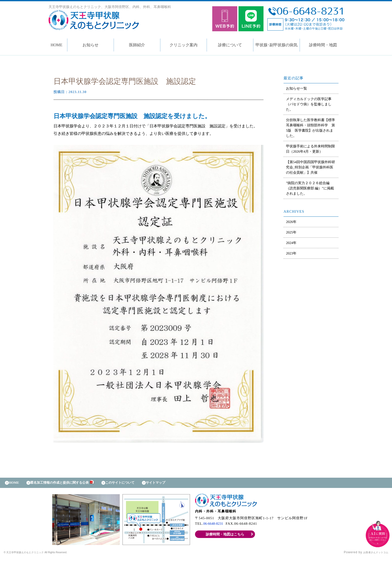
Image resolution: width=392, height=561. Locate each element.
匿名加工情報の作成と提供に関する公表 (67, 484)
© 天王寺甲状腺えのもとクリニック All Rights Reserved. (46, 555)
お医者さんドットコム (372, 555)
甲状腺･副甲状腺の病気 (276, 45)
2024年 (291, 243)
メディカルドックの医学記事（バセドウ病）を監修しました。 (309, 104)
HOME (56, 45)
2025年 (291, 232)
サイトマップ (176, 484)
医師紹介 (137, 45)
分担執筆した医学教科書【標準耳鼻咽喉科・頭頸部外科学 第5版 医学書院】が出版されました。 (310, 128)
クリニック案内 (183, 45)
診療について (230, 45)
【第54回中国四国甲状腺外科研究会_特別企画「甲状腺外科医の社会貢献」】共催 (310, 167)
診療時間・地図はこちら (225, 537)
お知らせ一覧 (296, 88)
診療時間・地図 (323, 45)
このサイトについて (136, 484)
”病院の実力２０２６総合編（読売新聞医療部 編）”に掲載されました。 (310, 188)
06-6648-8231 (215, 526)
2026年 (291, 222)
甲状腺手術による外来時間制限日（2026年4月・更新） (310, 149)
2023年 (291, 253)
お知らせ (90, 45)
